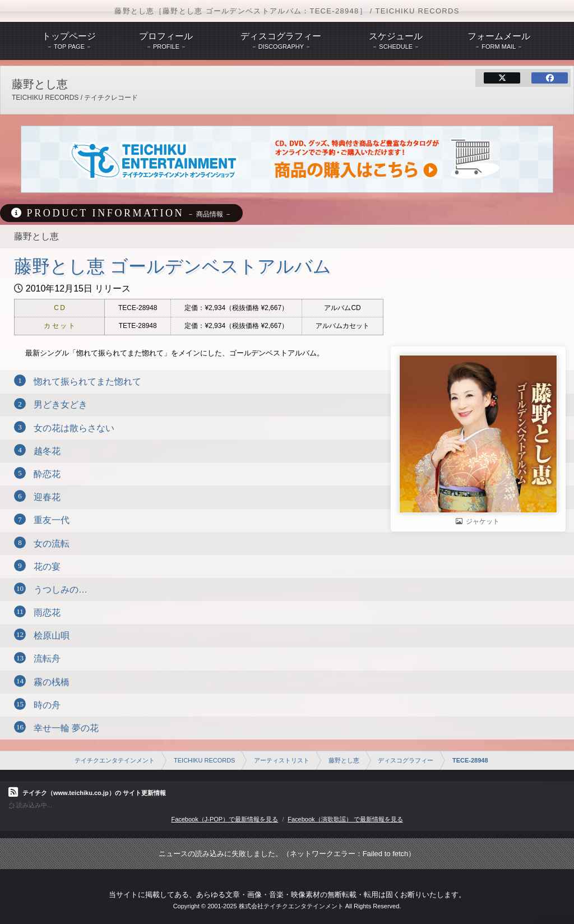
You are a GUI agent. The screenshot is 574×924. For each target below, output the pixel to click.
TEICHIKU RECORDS (204, 760)
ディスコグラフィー (406, 760)
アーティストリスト (282, 760)
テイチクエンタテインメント (115, 760)
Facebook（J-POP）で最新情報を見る (224, 819)
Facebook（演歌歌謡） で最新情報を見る (345, 819)
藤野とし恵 (344, 760)
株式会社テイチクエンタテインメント (291, 906)
